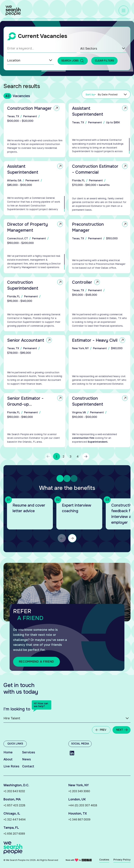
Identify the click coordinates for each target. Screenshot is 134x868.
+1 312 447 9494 (15, 819)
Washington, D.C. (16, 785)
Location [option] (14, 60)
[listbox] (104, 49)
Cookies (104, 860)
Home (8, 752)
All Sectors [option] (89, 48)
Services (29, 752)
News (27, 759)
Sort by (91, 94)
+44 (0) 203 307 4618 (83, 805)
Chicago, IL (12, 813)
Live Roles (11, 766)
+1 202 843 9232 (14, 791)
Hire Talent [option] (12, 718)
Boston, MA (12, 799)
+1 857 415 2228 (14, 805)
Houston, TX (78, 813)
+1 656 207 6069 (14, 834)
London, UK (77, 799)
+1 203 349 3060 (79, 791)
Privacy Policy (122, 860)
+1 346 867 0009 (79, 819)
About (8, 759)
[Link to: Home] (13, 10)
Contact (28, 766)
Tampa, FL (11, 828)
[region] (36, 146)
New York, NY (79, 785)
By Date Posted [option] (108, 94)
